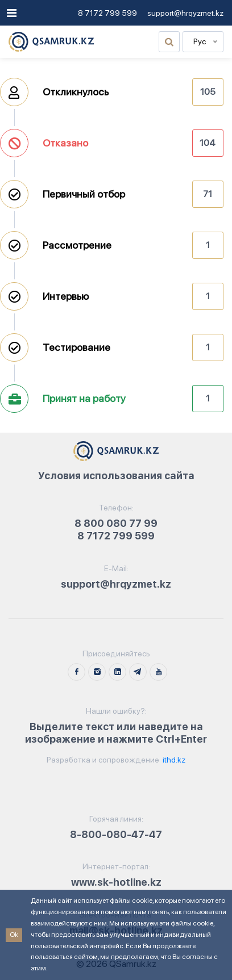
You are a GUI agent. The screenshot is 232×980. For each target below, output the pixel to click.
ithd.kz (173, 760)
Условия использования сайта (116, 476)
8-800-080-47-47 (116, 834)
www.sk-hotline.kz (116, 882)
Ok (14, 935)
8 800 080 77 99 (116, 523)
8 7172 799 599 (107, 13)
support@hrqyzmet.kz (185, 13)
